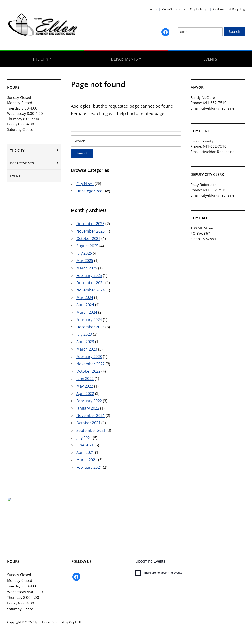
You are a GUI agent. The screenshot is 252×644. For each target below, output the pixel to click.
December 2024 (90, 283)
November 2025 (91, 231)
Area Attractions (174, 9)
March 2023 (87, 349)
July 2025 (84, 253)
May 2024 (85, 297)
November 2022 (91, 364)
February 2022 (89, 401)
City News (85, 184)
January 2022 (88, 408)
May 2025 (85, 260)
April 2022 (85, 393)
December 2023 (90, 327)
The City (40, 59)
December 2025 (90, 224)
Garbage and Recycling (229, 9)
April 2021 (85, 452)
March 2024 (87, 312)
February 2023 (89, 357)
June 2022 (85, 379)
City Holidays (199, 9)
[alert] (190, 573)
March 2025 (87, 268)
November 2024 (91, 290)
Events (152, 9)
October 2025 (88, 238)
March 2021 (87, 460)
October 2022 (88, 371)
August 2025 (87, 246)
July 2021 (84, 438)
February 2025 (89, 275)
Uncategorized (89, 191)
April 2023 (85, 342)
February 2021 (89, 467)
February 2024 (89, 320)
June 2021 (85, 445)
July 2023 (84, 334)
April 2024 (85, 305)
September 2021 (91, 430)
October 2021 (88, 423)
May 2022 (85, 386)
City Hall (75, 622)
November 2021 (91, 415)
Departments (124, 59)
